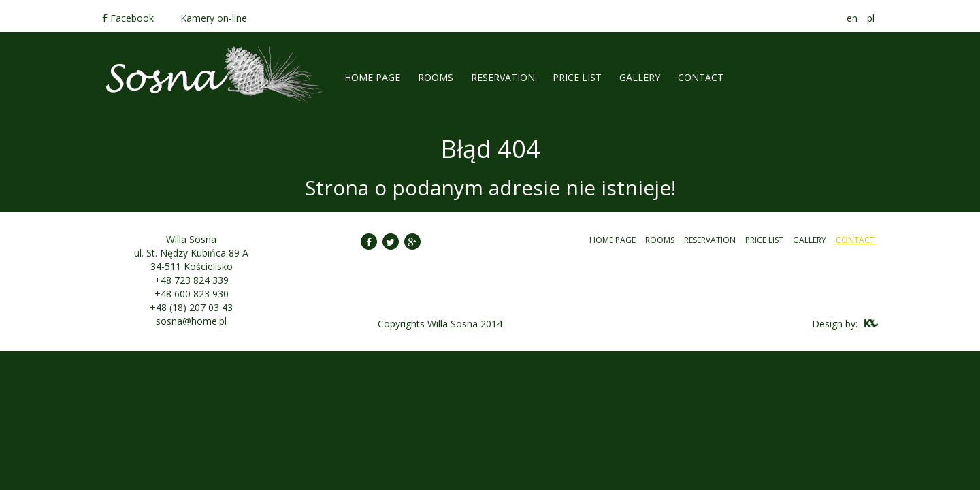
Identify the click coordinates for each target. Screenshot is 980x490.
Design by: (835, 324)
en (852, 18)
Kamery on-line (214, 18)
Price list (577, 77)
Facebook (128, 18)
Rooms (660, 240)
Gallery (640, 77)
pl (871, 18)
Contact (701, 77)
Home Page (372, 77)
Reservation (503, 77)
